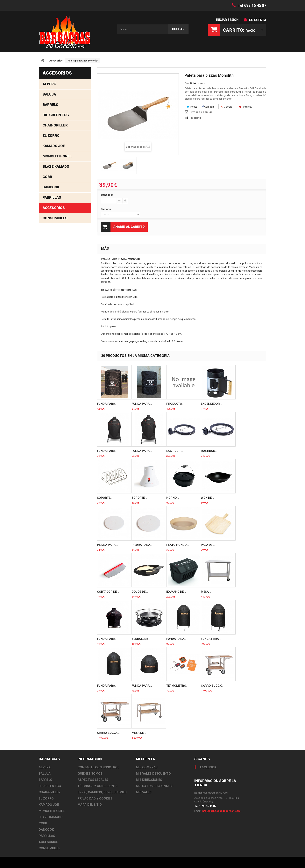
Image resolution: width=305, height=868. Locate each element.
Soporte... (105, 498)
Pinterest (245, 107)
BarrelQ (50, 105)
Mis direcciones (149, 780)
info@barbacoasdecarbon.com (221, 811)
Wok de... (207, 498)
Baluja (49, 94)
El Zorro (51, 136)
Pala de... (208, 545)
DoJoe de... (140, 592)
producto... (175, 404)
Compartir (209, 107)
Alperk (49, 84)
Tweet (192, 107)
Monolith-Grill (57, 156)
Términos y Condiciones (98, 786)
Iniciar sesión (227, 20)
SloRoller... (141, 639)
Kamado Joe (54, 146)
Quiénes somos (90, 774)
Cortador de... (108, 592)
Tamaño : (107, 209)
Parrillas (52, 197)
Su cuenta (258, 20)
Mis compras (147, 767)
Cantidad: (107, 195)
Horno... (173, 498)
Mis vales (144, 792)
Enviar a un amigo (201, 112)
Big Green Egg (56, 115)
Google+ (227, 107)
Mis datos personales (155, 786)
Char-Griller (55, 125)
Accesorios (56, 61)
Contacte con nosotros (99, 767)
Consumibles (55, 218)
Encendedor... (212, 404)
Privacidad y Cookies (95, 798)
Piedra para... (107, 545)
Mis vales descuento (153, 774)
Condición (191, 83)
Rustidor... (175, 451)
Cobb (47, 177)
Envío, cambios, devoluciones (102, 792)
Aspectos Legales (93, 780)
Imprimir (196, 118)
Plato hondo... (178, 545)
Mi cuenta (145, 759)
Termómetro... (177, 686)
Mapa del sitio (90, 805)
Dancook (51, 187)
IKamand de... (176, 592)
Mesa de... (139, 733)
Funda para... (107, 404)
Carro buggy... (212, 686)
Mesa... (206, 592)
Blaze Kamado (56, 166)
